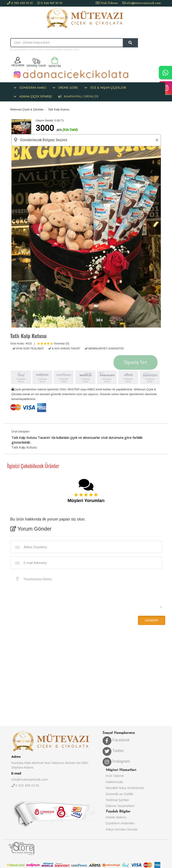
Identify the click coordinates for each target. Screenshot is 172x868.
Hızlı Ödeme (109, 3)
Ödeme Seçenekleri (120, 806)
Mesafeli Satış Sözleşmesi (125, 788)
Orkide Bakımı (116, 817)
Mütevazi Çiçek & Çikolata (27, 109)
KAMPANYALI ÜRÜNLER (78, 97)
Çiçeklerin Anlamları (120, 823)
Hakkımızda (114, 782)
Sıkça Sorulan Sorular (122, 829)
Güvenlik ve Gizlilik (119, 794)
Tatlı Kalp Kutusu (59, 109)
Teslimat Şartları (118, 800)
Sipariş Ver (136, 362)
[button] (30, 88)
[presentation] (40, 620)
